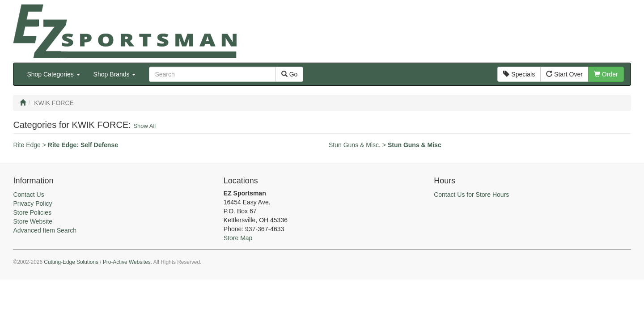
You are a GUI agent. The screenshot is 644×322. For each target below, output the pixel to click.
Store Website (33, 221)
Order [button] (606, 74)
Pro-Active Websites (127, 262)
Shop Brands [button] (115, 74)
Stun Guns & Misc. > (385, 145)
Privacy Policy (32, 203)
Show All (144, 126)
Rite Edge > (66, 145)
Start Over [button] (564, 74)
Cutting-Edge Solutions (71, 262)
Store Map (238, 238)
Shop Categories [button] (53, 74)
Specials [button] (519, 74)
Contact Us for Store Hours (471, 195)
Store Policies (32, 212)
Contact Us (28, 195)
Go (290, 74)
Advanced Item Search (45, 230)
